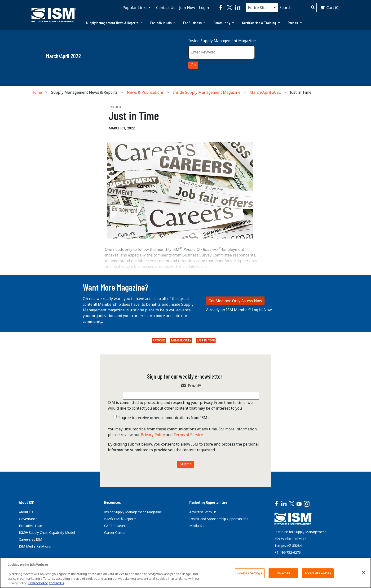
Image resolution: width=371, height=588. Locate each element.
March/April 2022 (265, 92)
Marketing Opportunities (208, 502)
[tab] (114, 23)
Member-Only (181, 340)
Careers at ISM (31, 539)
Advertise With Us (203, 512)
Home (37, 92)
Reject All (283, 573)
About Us (26, 512)
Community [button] (224, 23)
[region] (185, 573)
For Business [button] (194, 23)
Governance (28, 519)
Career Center (115, 533)
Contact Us (166, 8)
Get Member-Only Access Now (235, 301)
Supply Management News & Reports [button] (114, 23)
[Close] (363, 572)
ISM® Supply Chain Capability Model (47, 533)
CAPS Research (116, 526)
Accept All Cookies (318, 573)
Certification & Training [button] (261, 23)
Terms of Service (188, 435)
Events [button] (295, 23)
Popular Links (135, 8)
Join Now (187, 8)
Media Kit (197, 526)
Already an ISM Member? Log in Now (239, 310)
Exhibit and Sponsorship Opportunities (219, 519)
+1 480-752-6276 (288, 552)
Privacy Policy (153, 435)
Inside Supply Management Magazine (222, 41)
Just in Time (206, 340)
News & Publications (145, 92)
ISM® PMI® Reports (120, 519)
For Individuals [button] (163, 23)
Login (204, 8)
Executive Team (31, 526)
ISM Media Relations (35, 546)
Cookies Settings (250, 573)
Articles (159, 340)
